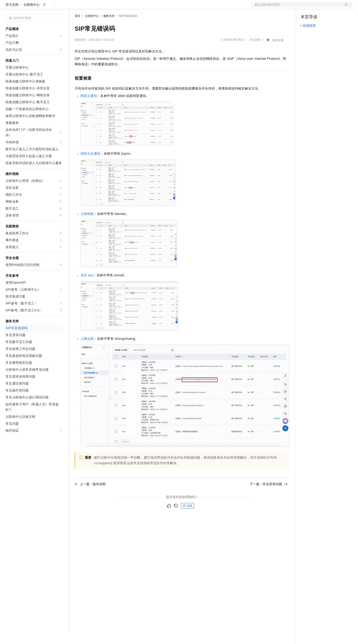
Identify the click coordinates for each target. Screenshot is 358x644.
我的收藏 (278, 55)
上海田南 (87, 229)
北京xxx (87, 290)
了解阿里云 (152, 7)
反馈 (187, 521)
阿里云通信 (89, 111)
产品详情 (255, 55)
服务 (136, 7)
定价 (100, 7)
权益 (89, 7)
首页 (77, 31)
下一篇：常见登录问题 (269, 499)
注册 (328, 7)
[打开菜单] (7, 7)
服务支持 (109, 31)
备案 (306, 7)
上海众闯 (87, 353)
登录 (345, 7)
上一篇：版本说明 (90, 499)
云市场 (112, 7)
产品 (60, 7)
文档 (296, 7)
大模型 (47, 7)
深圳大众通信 (90, 168)
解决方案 (74, 7)
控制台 (317, 7)
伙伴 (125, 7)
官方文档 (12, 19)
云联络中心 (32, 19)
